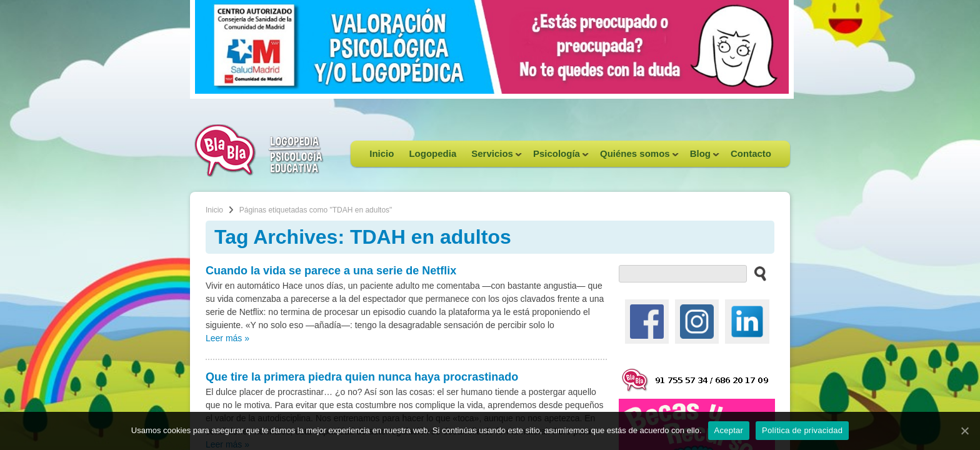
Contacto (751, 153)
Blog (701, 157)
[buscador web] (683, 274)
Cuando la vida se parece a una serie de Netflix (331, 271)
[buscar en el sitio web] (757, 273)
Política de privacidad (802, 430)
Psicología (557, 157)
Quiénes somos (636, 157)
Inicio (382, 153)
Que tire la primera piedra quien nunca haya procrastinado (362, 377)
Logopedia (432, 153)
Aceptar (729, 430)
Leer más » (227, 338)
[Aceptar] (964, 431)
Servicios (493, 157)
